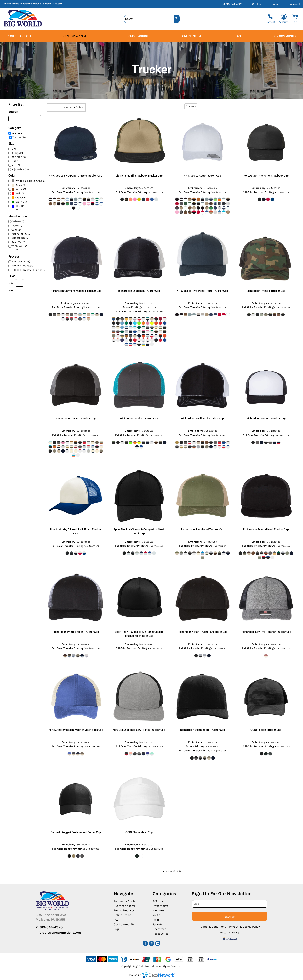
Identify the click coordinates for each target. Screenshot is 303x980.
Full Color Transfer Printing (68, 192)
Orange (20, 198)
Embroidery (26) (21, 262)
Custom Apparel (124, 906)
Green (19, 202)
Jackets (158, 924)
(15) (19, 185)
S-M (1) (15, 149)
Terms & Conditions (213, 927)
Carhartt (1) (18, 221)
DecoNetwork (159, 975)
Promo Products (124, 910)
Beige (19, 185)
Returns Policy (230, 932)
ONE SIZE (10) (19, 157)
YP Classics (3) (20, 246)
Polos (156, 920)
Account (295, 4)
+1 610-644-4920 (232, 4)
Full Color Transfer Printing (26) (30, 270)
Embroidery (68, 188)
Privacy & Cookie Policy (244, 927)
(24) (30, 181)
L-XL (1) (15, 161)
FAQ (116, 920)
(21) (18, 206)
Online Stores (123, 915)
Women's (159, 910)
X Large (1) (17, 153)
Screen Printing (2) (22, 266)
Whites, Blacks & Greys (29, 181)
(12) (19, 189)
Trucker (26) (19, 137)
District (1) (17, 226)
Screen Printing (132, 307)
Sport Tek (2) (19, 242)
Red (18, 193)
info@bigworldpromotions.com (45, 4)
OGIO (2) (16, 230)
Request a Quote (125, 901)
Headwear (17, 133)
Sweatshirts (161, 906)
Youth (156, 915)
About (277, 4)
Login (117, 929)
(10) (19, 202)
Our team (258, 4)
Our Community (124, 924)
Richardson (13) (20, 238)
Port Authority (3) (21, 234)
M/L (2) (16, 165)
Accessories (161, 934)
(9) (20, 198)
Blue (18, 206)
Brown (19, 189)
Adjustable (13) (20, 169)
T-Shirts (158, 901)
